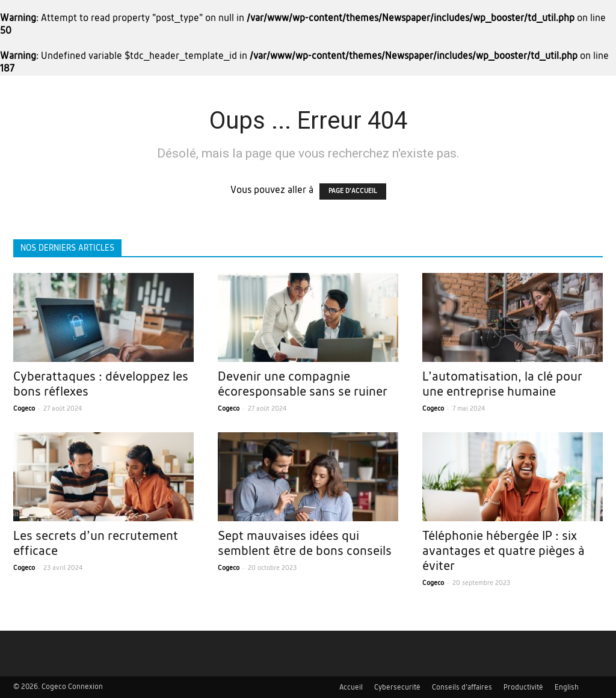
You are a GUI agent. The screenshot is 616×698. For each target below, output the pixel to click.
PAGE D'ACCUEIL (353, 191)
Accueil (351, 688)
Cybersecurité (397, 688)
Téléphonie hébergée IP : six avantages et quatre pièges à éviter (504, 552)
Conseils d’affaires (462, 688)
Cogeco (24, 409)
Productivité (523, 688)
